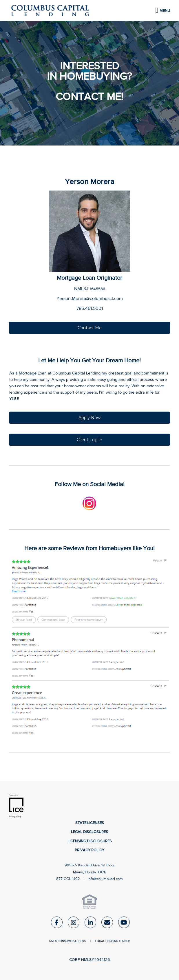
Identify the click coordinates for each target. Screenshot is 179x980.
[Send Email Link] (107, 924)
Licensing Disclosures (90, 841)
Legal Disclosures (89, 832)
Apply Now (89, 418)
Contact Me (90, 328)
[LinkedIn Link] (90, 924)
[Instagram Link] (74, 924)
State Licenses (90, 823)
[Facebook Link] (57, 924)
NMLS (53, 941)
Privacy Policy (89, 850)
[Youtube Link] (124, 924)
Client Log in (89, 440)
